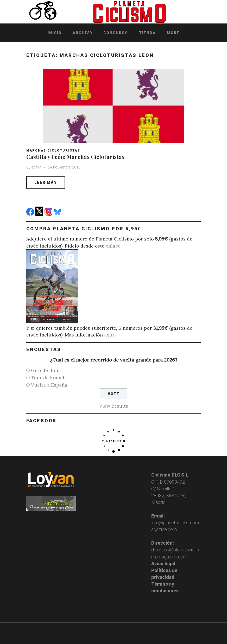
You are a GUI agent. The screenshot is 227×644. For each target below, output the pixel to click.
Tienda (147, 33)
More (173, 33)
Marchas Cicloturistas (53, 151)
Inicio (55, 33)
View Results (114, 406)
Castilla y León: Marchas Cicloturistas (75, 157)
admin (36, 167)
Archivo (83, 33)
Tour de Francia (49, 378)
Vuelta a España (49, 385)
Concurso (116, 33)
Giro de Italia (46, 370)
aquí (109, 335)
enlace (113, 246)
